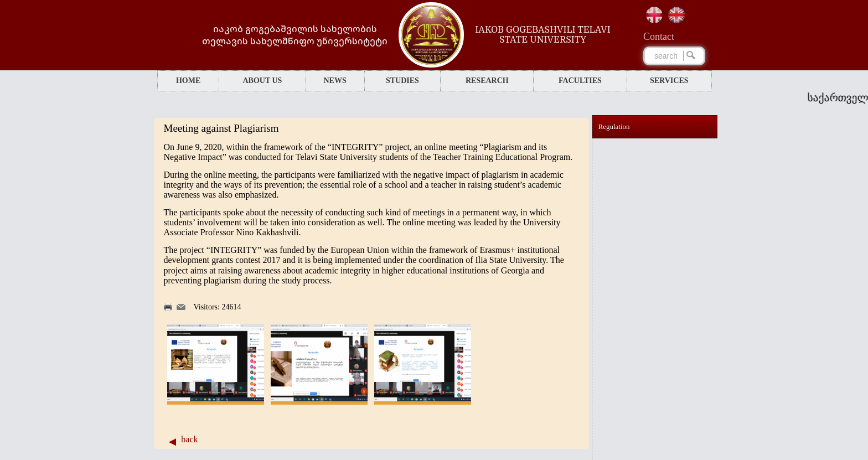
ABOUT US (262, 81)
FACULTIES (580, 81)
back (189, 439)
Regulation (614, 126)
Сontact (659, 37)
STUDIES (402, 81)
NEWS (335, 81)
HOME (188, 81)
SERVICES (669, 81)
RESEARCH (487, 81)
